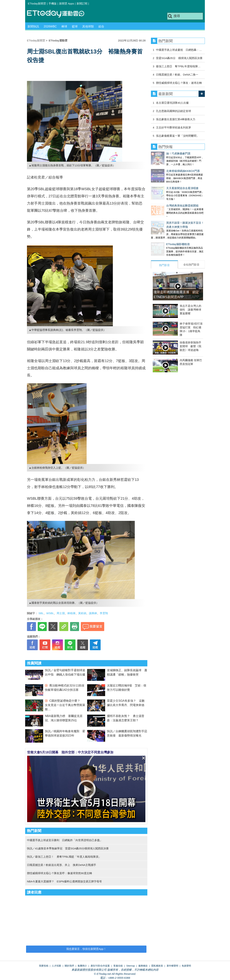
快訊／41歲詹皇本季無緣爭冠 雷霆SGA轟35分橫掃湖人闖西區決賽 (68, 848)
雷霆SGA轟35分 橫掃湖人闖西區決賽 (179, 58)
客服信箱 (118, 966)
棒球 (64, 26)
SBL (41, 613)
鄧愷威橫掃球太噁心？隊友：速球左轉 (179, 83)
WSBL (50, 613)
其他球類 (88, 26)
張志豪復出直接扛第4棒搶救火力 (176, 119)
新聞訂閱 (82, 3)
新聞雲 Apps (67, 3)
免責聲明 (186, 966)
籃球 (75, 26)
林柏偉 (71, 613)
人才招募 (56, 966)
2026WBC (50, 26)
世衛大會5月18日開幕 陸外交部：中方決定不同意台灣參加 (70, 752)
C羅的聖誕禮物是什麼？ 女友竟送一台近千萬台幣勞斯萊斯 (65, 705)
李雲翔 (104, 613)
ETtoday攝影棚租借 (163, 230)
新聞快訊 (33, 26)
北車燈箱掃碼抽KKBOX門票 (168, 167)
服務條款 (143, 966)
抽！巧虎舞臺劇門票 (163, 153)
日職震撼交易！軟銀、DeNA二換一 (177, 75)
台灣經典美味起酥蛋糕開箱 (167, 195)
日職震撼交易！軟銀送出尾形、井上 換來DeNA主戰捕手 (62, 865)
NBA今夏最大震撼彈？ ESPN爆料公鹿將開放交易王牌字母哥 (64, 881)
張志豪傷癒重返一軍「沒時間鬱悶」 (178, 136)
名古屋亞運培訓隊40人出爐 (172, 103)
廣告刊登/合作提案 (100, 966)
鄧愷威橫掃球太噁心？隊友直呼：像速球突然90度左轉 (59, 873)
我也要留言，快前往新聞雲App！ (86, 949)
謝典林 (93, 613)
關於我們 (69, 966)
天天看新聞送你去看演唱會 (167, 181)
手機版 (53, 3)
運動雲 (58, 14)
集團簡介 (82, 966)
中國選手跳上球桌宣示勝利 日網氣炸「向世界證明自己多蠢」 (65, 840)
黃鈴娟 (82, 613)
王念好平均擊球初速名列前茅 (173, 127)
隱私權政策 (157, 966)
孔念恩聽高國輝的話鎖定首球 (173, 111)
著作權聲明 (172, 966)
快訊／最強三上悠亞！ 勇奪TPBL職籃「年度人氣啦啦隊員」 (64, 857)
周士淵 (61, 613)
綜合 (101, 26)
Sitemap (131, 966)
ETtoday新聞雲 (37, 3)
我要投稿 (44, 966)
